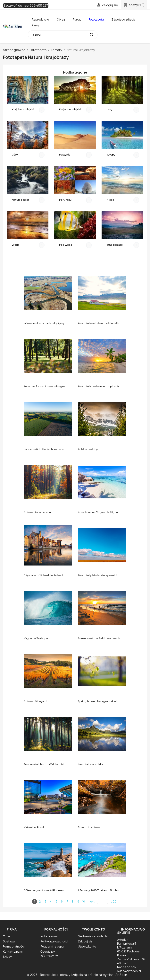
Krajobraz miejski (23, 109)
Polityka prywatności (54, 941)
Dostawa (9, 941)
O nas (7, 936)
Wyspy (111, 155)
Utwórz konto (87, 946)
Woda (16, 245)
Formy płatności (14, 946)
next (92, 901)
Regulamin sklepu (52, 946)
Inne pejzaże (115, 245)
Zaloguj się (85, 941)
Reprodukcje (40, 19)
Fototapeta (96, 19)
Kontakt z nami (13, 952)
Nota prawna (49, 936)
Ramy (35, 25)
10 (84, 901)
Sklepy (7, 957)
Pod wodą (66, 245)
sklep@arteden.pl (129, 971)
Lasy (109, 109)
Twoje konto (93, 929)
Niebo (110, 200)
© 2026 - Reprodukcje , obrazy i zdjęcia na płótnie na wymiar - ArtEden (77, 975)
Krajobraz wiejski (70, 109)
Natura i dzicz (20, 200)
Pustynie (65, 155)
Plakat (77, 19)
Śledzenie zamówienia (93, 936)
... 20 (113, 901)
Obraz (61, 19)
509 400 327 (39, 5)
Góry (15, 155)
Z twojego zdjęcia (123, 19)
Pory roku (65, 200)
